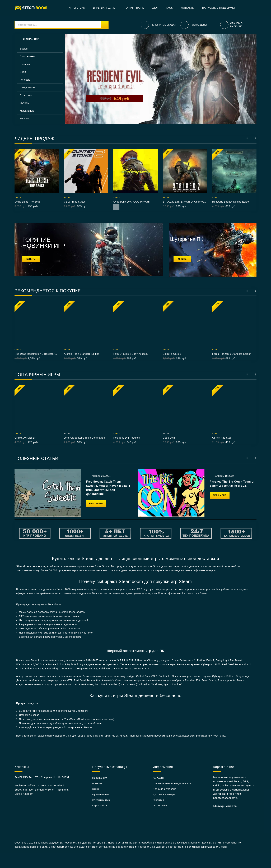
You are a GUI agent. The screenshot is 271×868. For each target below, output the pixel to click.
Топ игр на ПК (134, 8)
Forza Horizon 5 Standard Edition (232, 354)
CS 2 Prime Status (75, 202)
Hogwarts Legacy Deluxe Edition (231, 202)
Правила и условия (164, 789)
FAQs (170, 8)
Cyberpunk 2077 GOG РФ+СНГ (132, 202)
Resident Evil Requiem (127, 438)
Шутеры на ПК (187, 239)
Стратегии (26, 95)
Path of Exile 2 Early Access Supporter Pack (130, 354)
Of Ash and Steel (222, 438)
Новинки (25, 64)
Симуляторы (27, 87)
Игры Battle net (105, 8)
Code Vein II (170, 438)
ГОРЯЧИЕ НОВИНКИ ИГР (44, 243)
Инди (23, 72)
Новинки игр (100, 778)
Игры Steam (77, 8)
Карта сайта (100, 806)
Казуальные (27, 111)
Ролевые (25, 80)
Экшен (24, 49)
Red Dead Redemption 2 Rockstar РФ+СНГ (34, 354)
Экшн (96, 789)
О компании (160, 806)
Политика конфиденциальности (172, 783)
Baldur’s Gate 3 (172, 354)
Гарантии (158, 800)
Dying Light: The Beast (28, 202)
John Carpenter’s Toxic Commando (84, 438)
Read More (116, 207)
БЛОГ (155, 8)
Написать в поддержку (219, 8)
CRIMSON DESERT (26, 438)
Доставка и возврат (165, 795)
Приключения (28, 56)
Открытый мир (101, 800)
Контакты (188, 8)
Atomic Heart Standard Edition (82, 354)
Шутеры (24, 103)
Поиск (105, 25)
